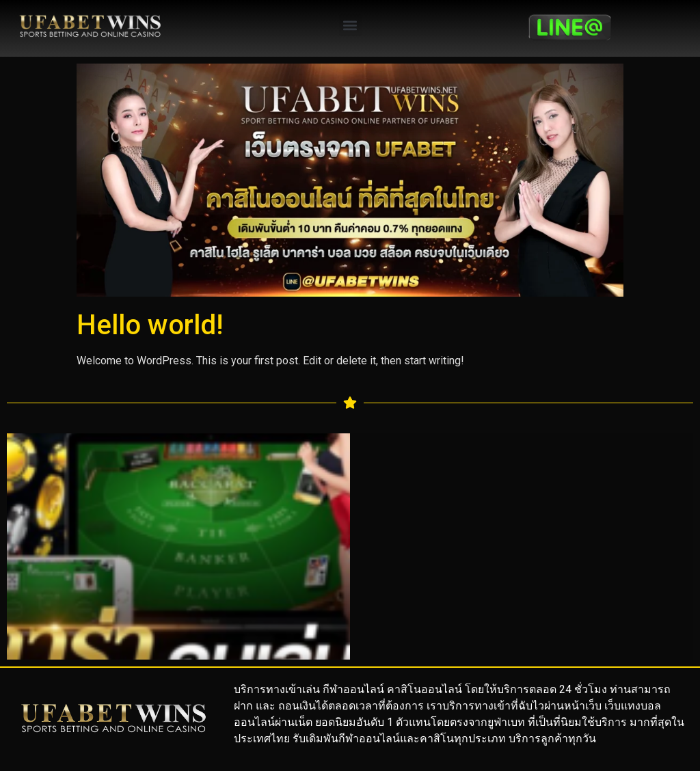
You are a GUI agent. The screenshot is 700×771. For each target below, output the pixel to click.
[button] (350, 25)
